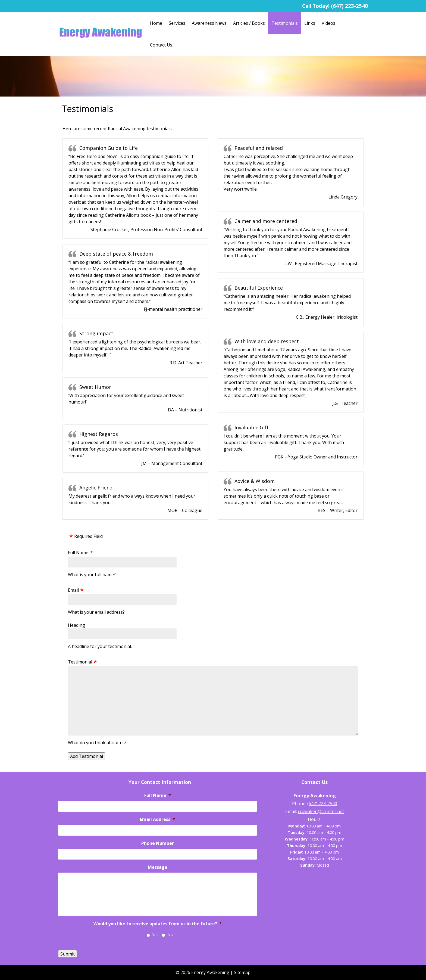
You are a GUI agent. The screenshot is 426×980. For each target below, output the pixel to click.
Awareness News (209, 23)
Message (158, 867)
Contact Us (161, 45)
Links (310, 23)
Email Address (157, 819)
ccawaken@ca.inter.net (321, 811)
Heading (76, 625)
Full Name (78, 553)
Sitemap (242, 972)
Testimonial (80, 662)
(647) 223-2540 (349, 6)
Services (177, 23)
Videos (328, 23)
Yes (155, 935)
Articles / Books (249, 23)
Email (73, 590)
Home (156, 23)
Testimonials (285, 23)
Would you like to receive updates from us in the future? (158, 924)
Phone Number (158, 843)
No (170, 935)
